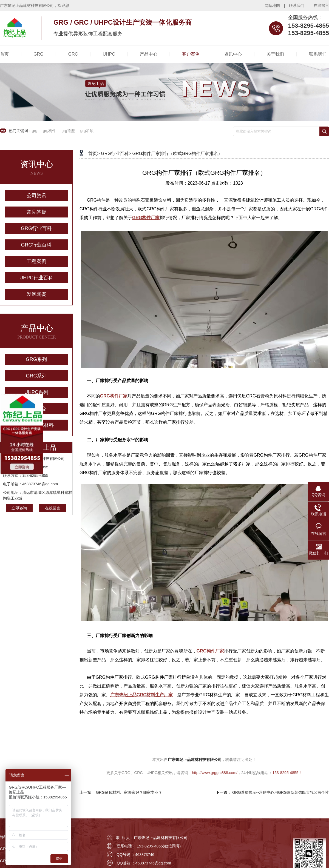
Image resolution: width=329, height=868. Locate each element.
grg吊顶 (87, 131)
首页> (94, 154)
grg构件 (49, 131)
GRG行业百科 (36, 228)
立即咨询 (19, 508)
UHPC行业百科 (36, 278)
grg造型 (68, 131)
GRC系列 (36, 376)
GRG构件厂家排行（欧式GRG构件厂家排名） (178, 154)
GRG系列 (36, 359)
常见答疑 (36, 212)
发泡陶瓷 (36, 294)
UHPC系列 (36, 392)
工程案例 (36, 261)
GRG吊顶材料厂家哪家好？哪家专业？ (129, 792)
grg (35, 131)
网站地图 (272, 5)
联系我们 (297, 5)
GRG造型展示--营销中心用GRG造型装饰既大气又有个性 (281, 792)
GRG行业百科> (116, 154)
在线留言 (321, 5)
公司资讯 (36, 196)
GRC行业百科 (36, 245)
